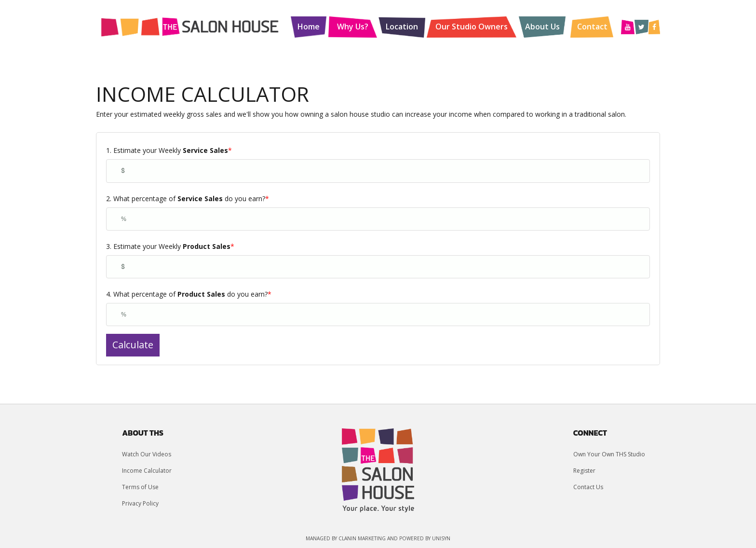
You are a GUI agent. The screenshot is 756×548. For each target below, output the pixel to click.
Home (309, 27)
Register (584, 471)
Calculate (133, 345)
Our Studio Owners (472, 27)
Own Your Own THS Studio (609, 454)
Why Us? (353, 27)
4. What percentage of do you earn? (189, 294)
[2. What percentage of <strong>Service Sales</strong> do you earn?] (378, 219)
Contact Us (588, 487)
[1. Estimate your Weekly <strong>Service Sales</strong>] (378, 171)
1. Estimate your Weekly (169, 150)
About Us (542, 27)
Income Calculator (147, 471)
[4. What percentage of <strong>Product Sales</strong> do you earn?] (378, 315)
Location (402, 27)
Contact (592, 27)
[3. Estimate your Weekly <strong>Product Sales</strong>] (378, 267)
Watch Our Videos (147, 454)
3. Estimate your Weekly (170, 246)
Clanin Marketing (362, 538)
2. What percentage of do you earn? (188, 199)
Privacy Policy (140, 503)
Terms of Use (140, 487)
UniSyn (441, 538)
